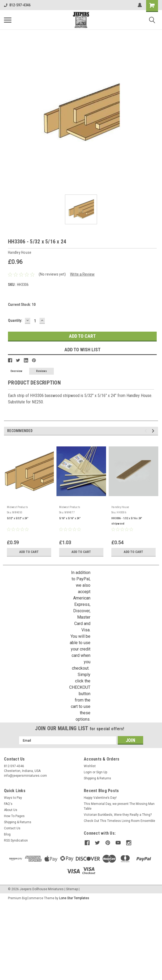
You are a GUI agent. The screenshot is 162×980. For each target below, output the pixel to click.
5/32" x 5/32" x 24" (18, 518)
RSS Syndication (16, 840)
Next (154, 431)
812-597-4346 (17, 5)
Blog (7, 834)
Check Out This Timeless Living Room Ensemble (119, 821)
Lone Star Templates (74, 898)
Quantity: (15, 320)
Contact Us (12, 828)
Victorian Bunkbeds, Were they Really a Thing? (118, 815)
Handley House (120, 507)
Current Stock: (22, 305)
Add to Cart (29, 552)
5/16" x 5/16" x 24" (70, 518)
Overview (16, 371)
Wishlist (90, 766)
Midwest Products (17, 507)
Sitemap (72, 889)
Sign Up (102, 772)
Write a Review (82, 274)
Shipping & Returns (97, 778)
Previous (146, 431)
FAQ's (8, 804)
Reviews (41, 371)
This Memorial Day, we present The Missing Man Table (119, 806)
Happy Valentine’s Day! (100, 798)
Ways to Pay (13, 798)
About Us (11, 810)
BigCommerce (33, 898)
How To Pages (14, 816)
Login (88, 772)
